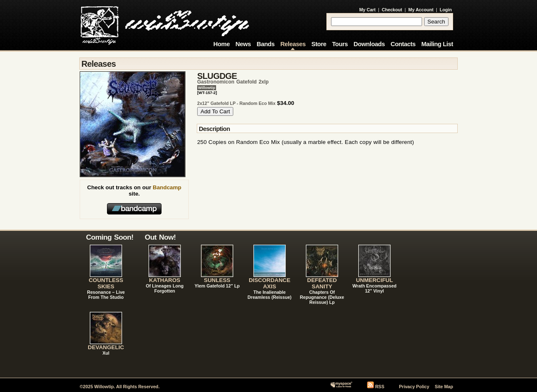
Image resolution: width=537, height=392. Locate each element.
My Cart (367, 10)
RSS (380, 387)
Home (222, 44)
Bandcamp (167, 187)
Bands (266, 44)
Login (446, 10)
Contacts (403, 44)
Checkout (392, 10)
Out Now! (160, 237)
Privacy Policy (414, 387)
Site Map (444, 387)
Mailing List (437, 44)
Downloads (369, 44)
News (243, 44)
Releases (293, 44)
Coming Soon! (110, 237)
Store (319, 44)
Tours (340, 44)
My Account (421, 10)
